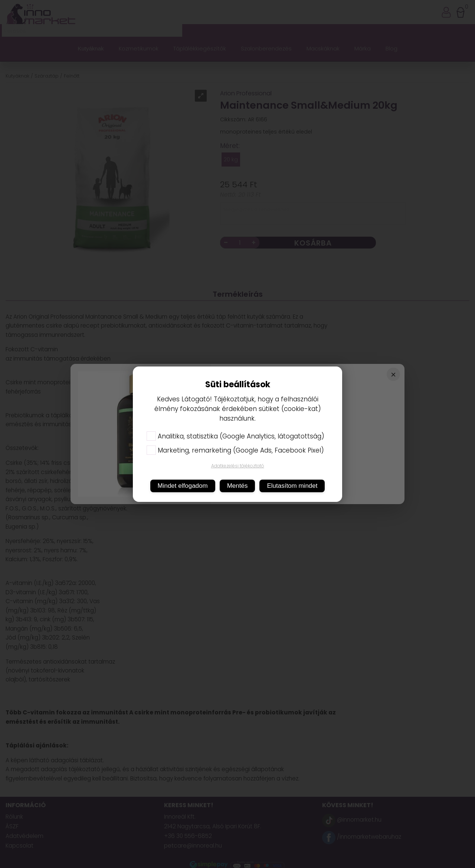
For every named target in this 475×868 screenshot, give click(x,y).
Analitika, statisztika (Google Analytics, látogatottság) (235, 436)
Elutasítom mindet (292, 486)
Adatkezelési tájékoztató (238, 466)
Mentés (237, 486)
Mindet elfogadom (183, 486)
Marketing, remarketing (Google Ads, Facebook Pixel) (235, 450)
